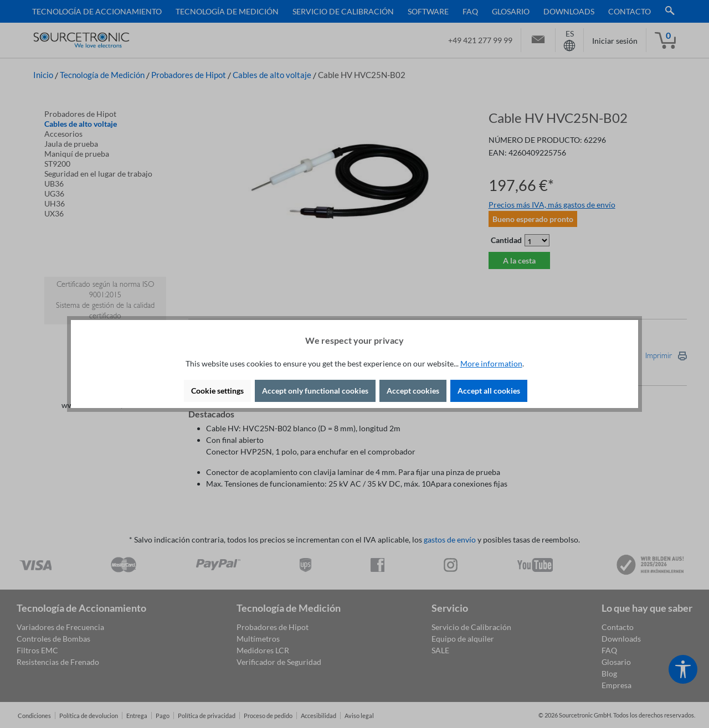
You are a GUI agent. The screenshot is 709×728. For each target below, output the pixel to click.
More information (491, 363)
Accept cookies (413, 391)
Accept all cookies (489, 391)
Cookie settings (217, 391)
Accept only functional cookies (315, 391)
